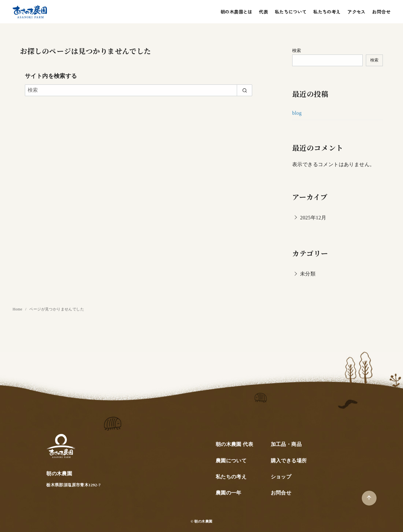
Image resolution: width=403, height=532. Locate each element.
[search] (244, 90)
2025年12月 (313, 218)
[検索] (139, 90)
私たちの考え (327, 12)
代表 (263, 12)
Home (18, 309)
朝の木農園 (203, 521)
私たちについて (291, 12)
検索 (297, 50)
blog (297, 113)
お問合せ (381, 12)
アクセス (356, 12)
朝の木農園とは (236, 12)
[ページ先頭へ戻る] (369, 498)
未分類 (308, 274)
